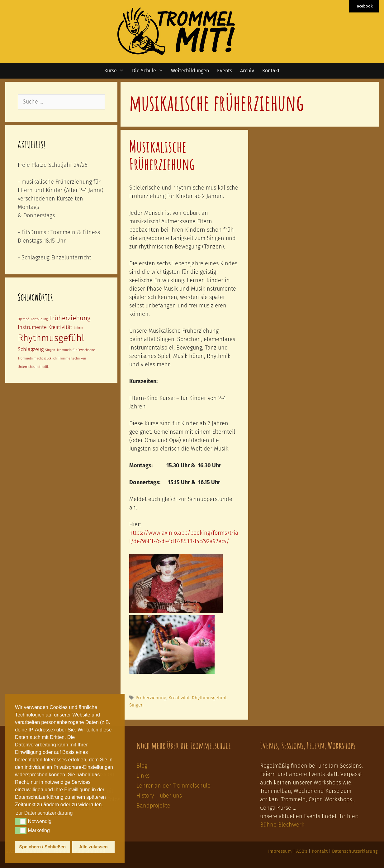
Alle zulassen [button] (93, 847)
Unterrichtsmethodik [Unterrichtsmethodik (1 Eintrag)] (33, 367)
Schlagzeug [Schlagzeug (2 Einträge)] (31, 349)
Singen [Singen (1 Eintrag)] (50, 350)
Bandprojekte (153, 806)
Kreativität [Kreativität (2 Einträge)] (60, 327)
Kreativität (179, 698)
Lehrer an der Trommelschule (173, 786)
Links (143, 776)
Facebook (364, 6)
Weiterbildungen (190, 71)
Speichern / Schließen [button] (43, 847)
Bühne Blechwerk (282, 825)
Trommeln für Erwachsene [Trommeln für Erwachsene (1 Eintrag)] (76, 350)
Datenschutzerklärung (355, 851)
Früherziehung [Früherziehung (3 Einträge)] (70, 318)
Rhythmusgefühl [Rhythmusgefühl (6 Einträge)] (51, 338)
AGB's (302, 851)
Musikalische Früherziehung (162, 155)
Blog (142, 766)
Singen (136, 705)
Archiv (247, 71)
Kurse (116, 71)
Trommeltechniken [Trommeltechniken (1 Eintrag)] (72, 358)
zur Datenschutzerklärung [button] (44, 813)
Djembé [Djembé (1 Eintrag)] (24, 319)
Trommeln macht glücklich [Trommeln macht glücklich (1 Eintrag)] (37, 358)
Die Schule (150, 71)
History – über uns (159, 796)
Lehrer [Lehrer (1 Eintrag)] (79, 328)
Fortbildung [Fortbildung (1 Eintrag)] (39, 319)
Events (225, 71)
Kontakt (271, 71)
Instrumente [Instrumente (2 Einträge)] (32, 327)
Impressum (280, 851)
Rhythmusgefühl (209, 698)
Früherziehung (151, 698)
